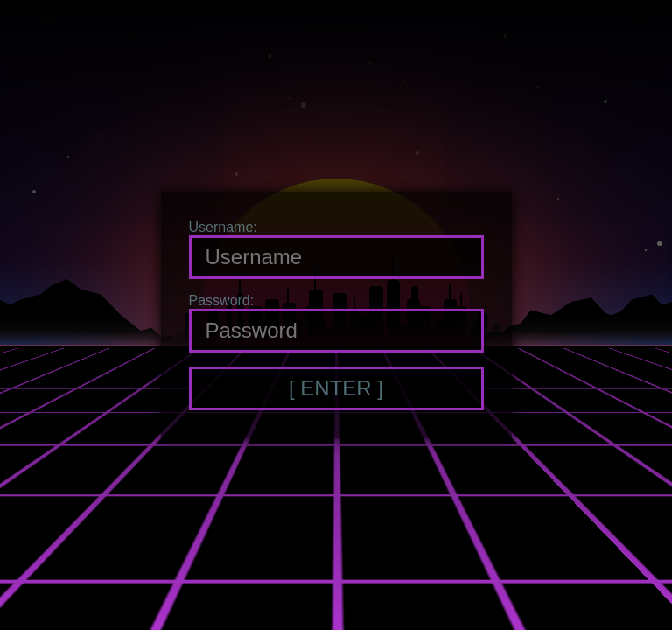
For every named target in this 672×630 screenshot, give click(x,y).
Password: (222, 301)
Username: (223, 227)
